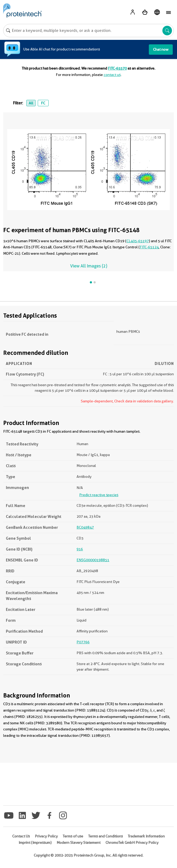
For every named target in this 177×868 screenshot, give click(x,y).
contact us (112, 75)
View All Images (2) (89, 266)
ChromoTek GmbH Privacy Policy (132, 843)
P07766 (83, 642)
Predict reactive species (99, 495)
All (31, 103)
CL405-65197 (138, 241)
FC (43, 103)
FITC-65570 (117, 68)
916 (80, 549)
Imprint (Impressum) (35, 843)
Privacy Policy (46, 836)
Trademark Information (146, 836)
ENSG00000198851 (93, 560)
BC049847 (85, 527)
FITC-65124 (149, 247)
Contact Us (21, 836)
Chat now (161, 49)
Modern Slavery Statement (79, 843)
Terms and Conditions (106, 836)
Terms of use (73, 836)
